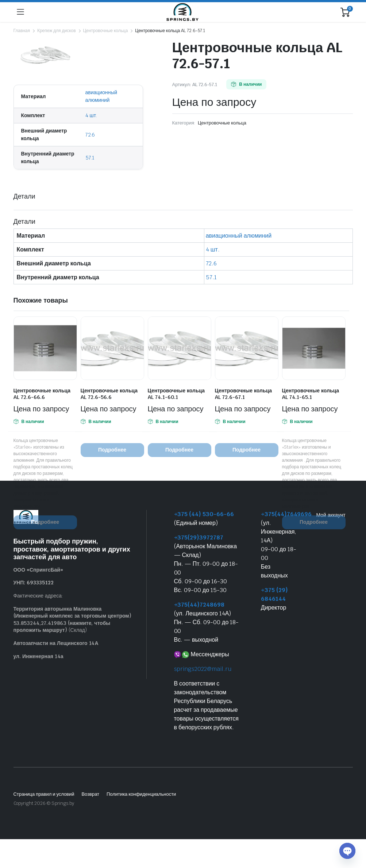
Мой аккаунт (331, 515)
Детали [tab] (24, 196)
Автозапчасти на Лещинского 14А (56, 643)
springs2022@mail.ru (203, 669)
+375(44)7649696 (286, 514)
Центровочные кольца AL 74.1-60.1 (176, 394)
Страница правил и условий (44, 794)
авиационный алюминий (239, 236)
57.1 (90, 158)
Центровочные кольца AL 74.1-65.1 (311, 394)
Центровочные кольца (105, 31)
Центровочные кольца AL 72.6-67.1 (244, 394)
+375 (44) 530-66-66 (204, 514)
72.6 (90, 135)
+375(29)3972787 (199, 537)
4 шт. (91, 115)
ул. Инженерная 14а (38, 656)
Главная (22, 31)
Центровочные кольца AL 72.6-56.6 (109, 394)
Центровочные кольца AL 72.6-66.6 (42, 394)
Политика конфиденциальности (141, 794)
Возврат (90, 794)
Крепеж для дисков (57, 31)
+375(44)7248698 (199, 605)
